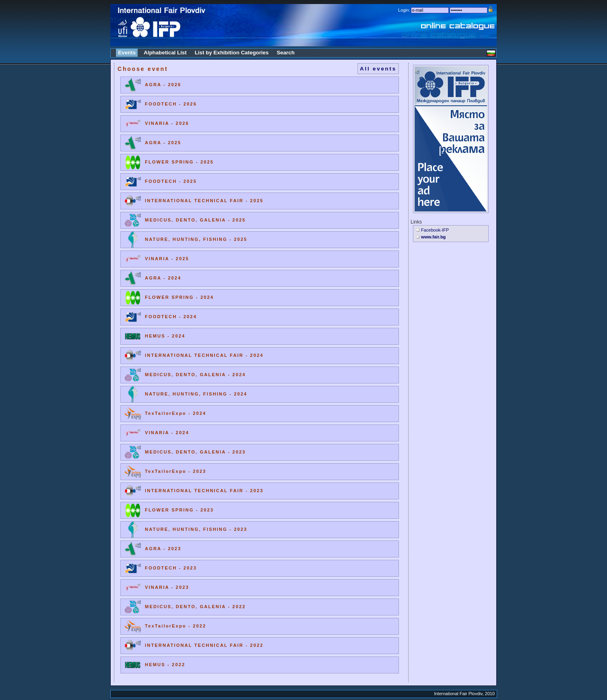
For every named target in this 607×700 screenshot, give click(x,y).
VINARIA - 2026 (167, 123)
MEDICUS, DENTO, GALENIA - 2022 (195, 607)
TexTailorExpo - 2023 (175, 471)
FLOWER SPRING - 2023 (179, 510)
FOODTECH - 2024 (171, 317)
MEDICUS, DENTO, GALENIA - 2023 (195, 452)
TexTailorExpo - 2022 (175, 626)
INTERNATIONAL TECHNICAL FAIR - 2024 (204, 355)
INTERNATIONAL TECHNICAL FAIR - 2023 (204, 491)
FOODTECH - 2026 (171, 104)
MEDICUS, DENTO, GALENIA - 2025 (195, 220)
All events (378, 69)
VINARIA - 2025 (167, 259)
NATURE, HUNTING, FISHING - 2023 (196, 529)
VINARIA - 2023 (167, 587)
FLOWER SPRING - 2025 (179, 162)
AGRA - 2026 (163, 85)
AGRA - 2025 (163, 143)
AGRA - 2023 (163, 549)
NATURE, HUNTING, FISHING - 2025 (196, 239)
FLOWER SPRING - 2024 (179, 297)
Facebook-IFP (435, 230)
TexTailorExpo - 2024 (175, 413)
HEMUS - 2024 (165, 336)
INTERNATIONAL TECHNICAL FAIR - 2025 (204, 201)
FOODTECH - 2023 (171, 568)
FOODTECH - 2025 (171, 181)
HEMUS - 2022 (165, 665)
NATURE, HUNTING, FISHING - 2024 (196, 394)
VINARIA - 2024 (167, 433)
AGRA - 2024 (163, 278)
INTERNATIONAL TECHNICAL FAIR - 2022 (204, 645)
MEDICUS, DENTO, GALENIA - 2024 (195, 375)
